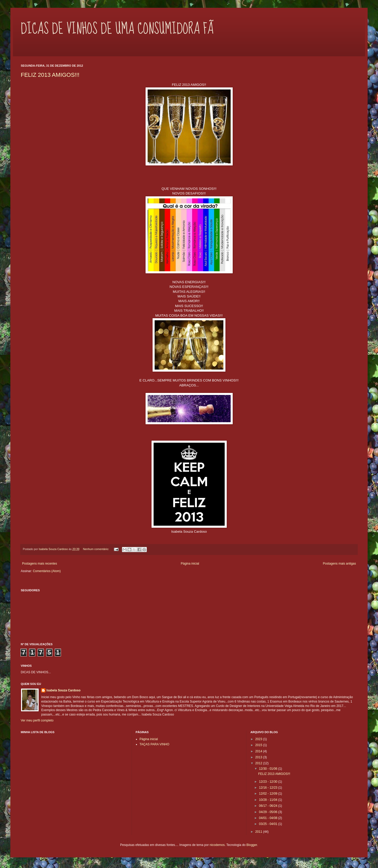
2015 (259, 745)
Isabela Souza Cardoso (63, 690)
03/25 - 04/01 (269, 824)
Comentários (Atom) (47, 571)
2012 (259, 763)
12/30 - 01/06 (269, 769)
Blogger (252, 845)
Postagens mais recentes (40, 564)
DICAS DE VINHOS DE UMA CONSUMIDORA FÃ (117, 29)
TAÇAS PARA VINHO (154, 744)
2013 (259, 757)
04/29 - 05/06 (269, 812)
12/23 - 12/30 (269, 782)
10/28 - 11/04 (269, 800)
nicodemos (217, 845)
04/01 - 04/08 (269, 818)
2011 (259, 832)
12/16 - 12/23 (269, 788)
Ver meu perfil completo (37, 720)
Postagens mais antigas (339, 564)
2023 (259, 739)
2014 (259, 751)
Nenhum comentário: (96, 549)
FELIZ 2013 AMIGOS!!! (50, 75)
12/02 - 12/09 (269, 794)
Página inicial (190, 564)
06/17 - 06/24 (269, 806)
